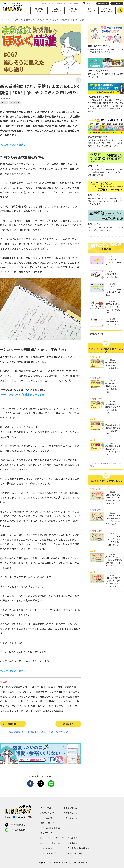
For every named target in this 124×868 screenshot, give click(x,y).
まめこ (4, 103)
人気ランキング (56, 10)
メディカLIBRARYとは (107, 10)
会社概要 (71, 838)
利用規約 (71, 843)
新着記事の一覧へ (98, 334)
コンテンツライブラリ (50, 853)
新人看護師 (15, 103)
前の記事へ (13, 724)
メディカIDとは (74, 853)
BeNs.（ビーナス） (49, 843)
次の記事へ (68, 724)
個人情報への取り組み (77, 848)
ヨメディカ (45, 848)
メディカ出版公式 (15, 825)
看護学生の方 (74, 4)
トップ (3, 20)
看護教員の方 (61, 4)
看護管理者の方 (47, 4)
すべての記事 (39, 10)
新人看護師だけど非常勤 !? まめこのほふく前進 (38, 20)
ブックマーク (90, 4)
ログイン (117, 4)
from (18, 817)
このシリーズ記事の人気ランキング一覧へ (106, 465)
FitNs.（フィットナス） (51, 838)
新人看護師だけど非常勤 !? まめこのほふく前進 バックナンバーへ (41, 732)
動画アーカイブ (90, 10)
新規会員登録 (103, 4)
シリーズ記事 (73, 10)
